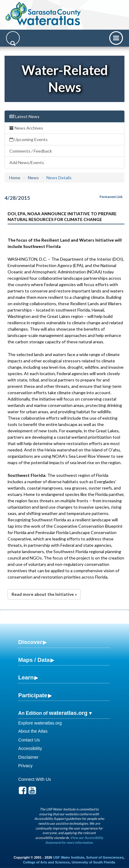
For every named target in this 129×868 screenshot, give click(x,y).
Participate (33, 695)
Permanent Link (111, 197)
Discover (30, 642)
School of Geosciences (105, 857)
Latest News (24, 116)
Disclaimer (28, 757)
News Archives (26, 128)
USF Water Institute (69, 857)
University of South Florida (93, 862)
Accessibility (30, 748)
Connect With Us (35, 779)
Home (15, 178)
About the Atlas (33, 731)
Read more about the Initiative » (44, 594)
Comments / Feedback (31, 151)
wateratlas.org (68, 713)
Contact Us (29, 740)
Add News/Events (27, 162)
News (33, 178)
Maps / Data (34, 660)
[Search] (13, 38)
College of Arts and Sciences (46, 862)
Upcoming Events (29, 139)
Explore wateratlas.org (40, 723)
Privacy (25, 766)
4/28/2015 (17, 198)
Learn (26, 677)
